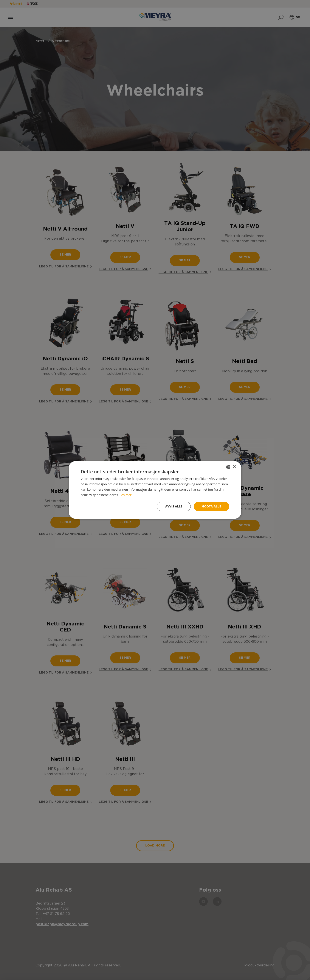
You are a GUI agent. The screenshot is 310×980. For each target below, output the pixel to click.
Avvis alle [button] (173, 506)
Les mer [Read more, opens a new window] (126, 495)
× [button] (234, 467)
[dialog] (155, 490)
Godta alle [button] (211, 506)
